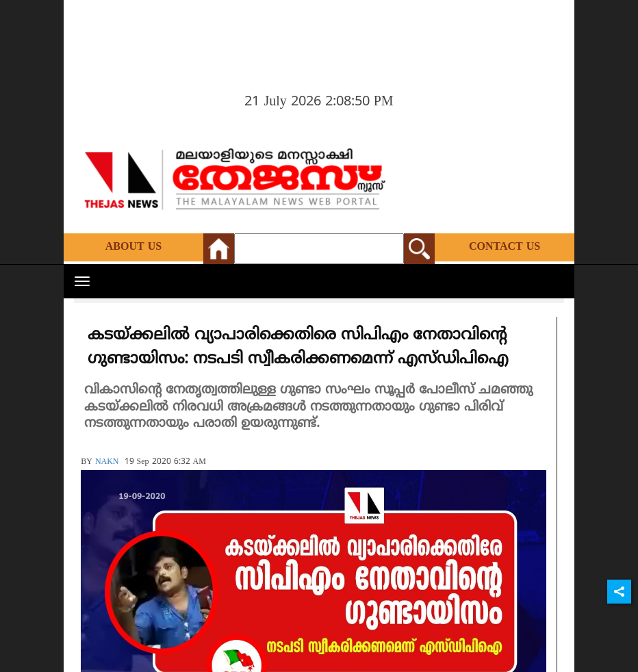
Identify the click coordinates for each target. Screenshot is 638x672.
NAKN (107, 462)
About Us (133, 247)
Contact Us (505, 247)
